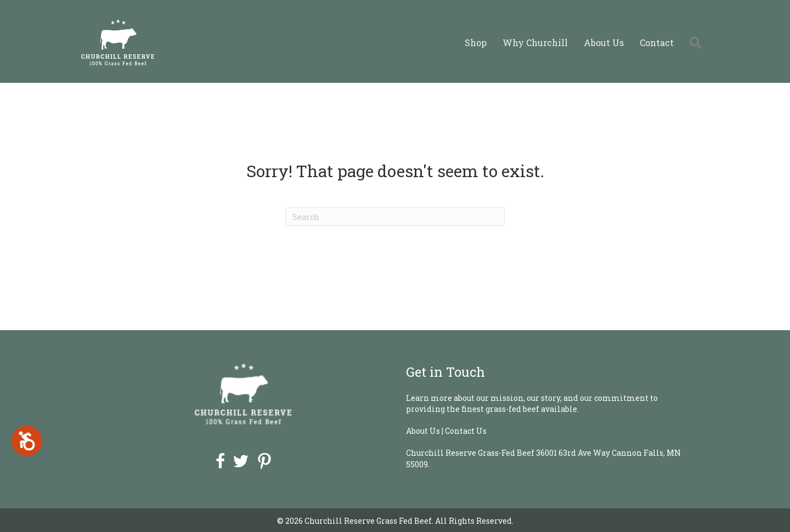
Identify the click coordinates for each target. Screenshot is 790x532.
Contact (657, 43)
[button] (698, 43)
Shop (476, 43)
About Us (604, 43)
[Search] (395, 217)
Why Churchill (535, 43)
